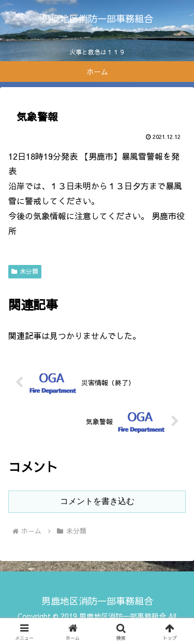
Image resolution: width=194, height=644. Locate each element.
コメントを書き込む (97, 501)
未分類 (25, 271)
